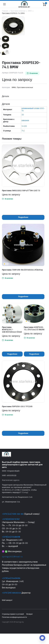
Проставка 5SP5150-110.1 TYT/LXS (17, 407)
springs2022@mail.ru (12, 557)
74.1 (23, 131)
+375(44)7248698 (11, 537)
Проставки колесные (18, 11)
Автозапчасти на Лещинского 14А (17, 497)
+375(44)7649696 (11, 578)
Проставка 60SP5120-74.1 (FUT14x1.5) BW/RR (34, 329)
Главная (5, 11)
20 (23, 115)
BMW (30, 11)
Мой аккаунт (7, 600)
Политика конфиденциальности (14, 617)
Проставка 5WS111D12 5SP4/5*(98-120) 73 (21, 191)
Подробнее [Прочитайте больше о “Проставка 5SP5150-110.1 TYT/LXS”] (23, 433)
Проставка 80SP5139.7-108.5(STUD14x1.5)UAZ (12, 330)
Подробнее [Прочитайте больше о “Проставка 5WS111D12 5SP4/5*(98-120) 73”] (23, 217)
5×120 (24, 126)
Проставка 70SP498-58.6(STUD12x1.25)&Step (22, 270)
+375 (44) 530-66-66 (13, 514)
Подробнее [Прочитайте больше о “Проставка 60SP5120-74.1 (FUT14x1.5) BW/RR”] (34, 354)
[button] (7, 51)
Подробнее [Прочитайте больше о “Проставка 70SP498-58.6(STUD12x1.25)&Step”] (23, 297)
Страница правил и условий (13, 614)
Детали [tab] (5, 96)
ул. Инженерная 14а (11, 502)
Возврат (30, 614)
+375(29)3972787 (11, 519)
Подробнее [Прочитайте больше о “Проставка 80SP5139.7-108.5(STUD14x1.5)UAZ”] (12, 354)
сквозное (25, 121)
